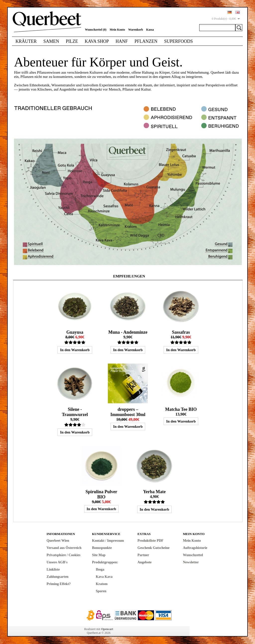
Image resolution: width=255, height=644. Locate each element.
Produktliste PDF (150, 541)
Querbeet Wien (58, 541)
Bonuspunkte (102, 548)
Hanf (122, 41)
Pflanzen (146, 41)
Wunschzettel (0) (96, 30)
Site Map (99, 555)
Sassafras (181, 332)
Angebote (145, 562)
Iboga (100, 569)
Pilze (72, 41)
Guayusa (75, 332)
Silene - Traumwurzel (75, 412)
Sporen (101, 591)
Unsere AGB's (57, 562)
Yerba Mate (154, 492)
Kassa (150, 30)
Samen (51, 41)
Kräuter (26, 41)
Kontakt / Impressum (108, 541)
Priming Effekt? (59, 584)
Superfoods (178, 41)
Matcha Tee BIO (181, 409)
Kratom (102, 584)
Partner (143, 555)
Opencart (107, 629)
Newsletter (191, 562)
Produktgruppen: (105, 562)
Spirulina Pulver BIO (101, 494)
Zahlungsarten (58, 577)
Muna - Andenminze (128, 332)
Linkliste (53, 569)
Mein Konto (117, 30)
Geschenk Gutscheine (154, 548)
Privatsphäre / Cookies (64, 555)
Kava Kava (104, 577)
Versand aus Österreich (64, 548)
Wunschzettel (193, 555)
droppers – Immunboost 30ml (128, 412)
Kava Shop (97, 41)
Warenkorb (136, 30)
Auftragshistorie (195, 548)
